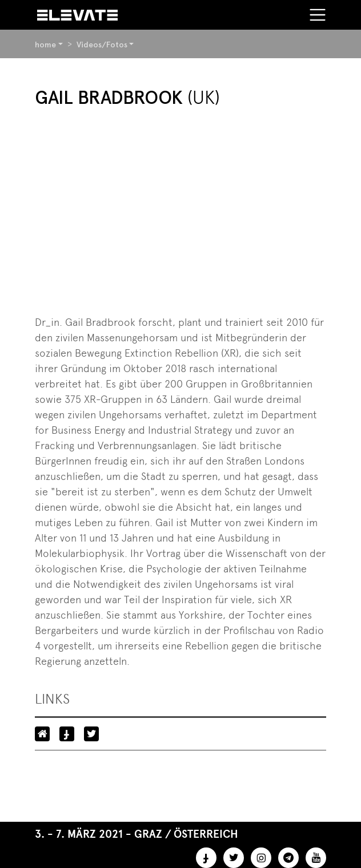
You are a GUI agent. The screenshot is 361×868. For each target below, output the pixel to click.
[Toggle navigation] (318, 15)
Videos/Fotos (102, 45)
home (45, 45)
